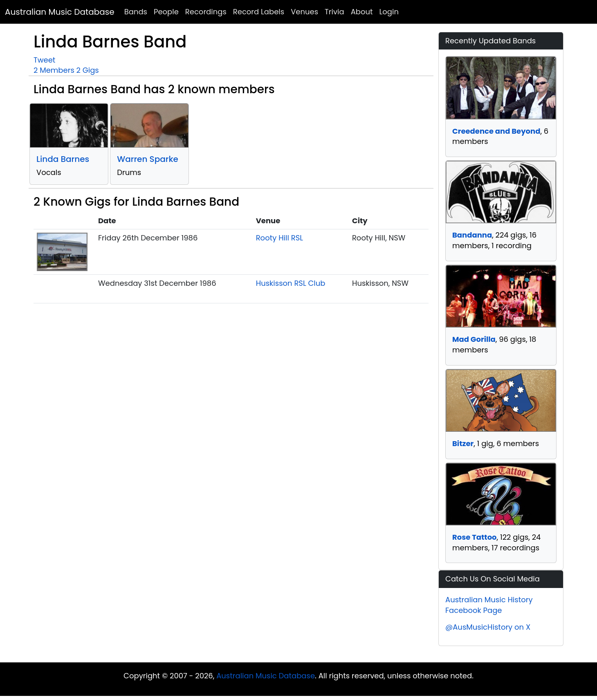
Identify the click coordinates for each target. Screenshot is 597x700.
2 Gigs (88, 70)
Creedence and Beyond (496, 131)
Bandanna (472, 235)
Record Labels (259, 12)
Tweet (44, 60)
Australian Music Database (60, 12)
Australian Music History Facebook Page (489, 605)
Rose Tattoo (475, 537)
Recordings (206, 12)
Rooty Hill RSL (279, 238)
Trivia (334, 12)
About (362, 12)
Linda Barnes (63, 159)
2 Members (54, 70)
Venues (304, 12)
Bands (136, 12)
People (166, 12)
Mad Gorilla (474, 339)
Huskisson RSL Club (291, 283)
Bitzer (463, 443)
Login (389, 12)
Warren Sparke (148, 159)
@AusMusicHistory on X (488, 627)
